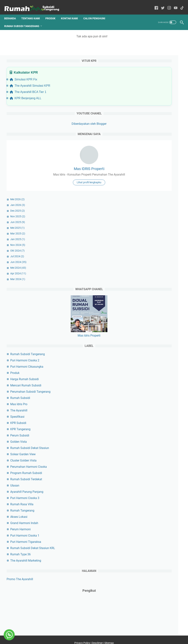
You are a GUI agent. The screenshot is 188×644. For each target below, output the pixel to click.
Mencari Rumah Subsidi (156, 370)
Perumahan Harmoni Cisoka (158, 451)
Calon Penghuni (97, 13)
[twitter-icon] (160, 5)
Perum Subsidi (150, 420)
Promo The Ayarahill (150, 568)
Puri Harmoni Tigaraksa (156, 527)
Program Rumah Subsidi (156, 458)
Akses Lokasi (149, 501)
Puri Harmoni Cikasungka (157, 351)
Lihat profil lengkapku (159, 167)
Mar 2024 (148, 264)
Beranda (12, 13)
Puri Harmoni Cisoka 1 (155, 520)
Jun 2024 (148, 247)
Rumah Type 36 (150, 543)
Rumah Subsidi (150, 383)
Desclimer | (98, 634)
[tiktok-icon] (180, 5)
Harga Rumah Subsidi (154, 364)
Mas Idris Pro (149, 389)
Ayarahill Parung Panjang (157, 476)
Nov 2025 (148, 201)
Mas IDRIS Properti (159, 145)
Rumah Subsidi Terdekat (156, 464)
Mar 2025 (148, 218)
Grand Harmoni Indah (154, 508)
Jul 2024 (147, 241)
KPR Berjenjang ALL (155, 74)
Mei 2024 (148, 252)
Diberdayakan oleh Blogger (159, 100)
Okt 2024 (147, 235)
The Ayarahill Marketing (156, 550)
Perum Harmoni (150, 514)
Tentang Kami (33, 13)
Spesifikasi (147, 401)
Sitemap (109, 634)
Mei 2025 (147, 213)
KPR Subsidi (148, 408)
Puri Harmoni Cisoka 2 (155, 345)
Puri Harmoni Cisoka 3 (155, 483)
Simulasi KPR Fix (153, 51)
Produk (53, 13)
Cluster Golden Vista (153, 445)
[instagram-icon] (167, 5)
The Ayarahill (149, 395)
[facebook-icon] (154, 5)
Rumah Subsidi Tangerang (24, 20)
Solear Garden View (153, 439)
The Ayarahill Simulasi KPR (156, 59)
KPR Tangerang (150, 414)
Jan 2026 (147, 190)
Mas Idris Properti (159, 320)
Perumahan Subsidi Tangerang (160, 376)
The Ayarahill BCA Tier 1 (158, 68)
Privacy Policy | (83, 634)
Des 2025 (147, 195)
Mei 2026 (147, 184)
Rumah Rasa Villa (152, 489)
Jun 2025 (147, 207)
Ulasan (145, 470)
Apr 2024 (148, 258)
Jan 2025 (147, 224)
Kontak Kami (72, 13)
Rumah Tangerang (152, 495)
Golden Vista (148, 426)
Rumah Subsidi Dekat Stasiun (159, 433)
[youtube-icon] (173, 5)
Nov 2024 (148, 230)
